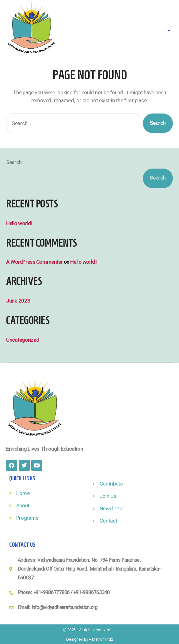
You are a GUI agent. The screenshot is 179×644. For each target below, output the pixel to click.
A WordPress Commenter (34, 262)
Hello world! (19, 223)
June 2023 (18, 301)
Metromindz (102, 639)
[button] (169, 28)
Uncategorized (23, 340)
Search (14, 162)
